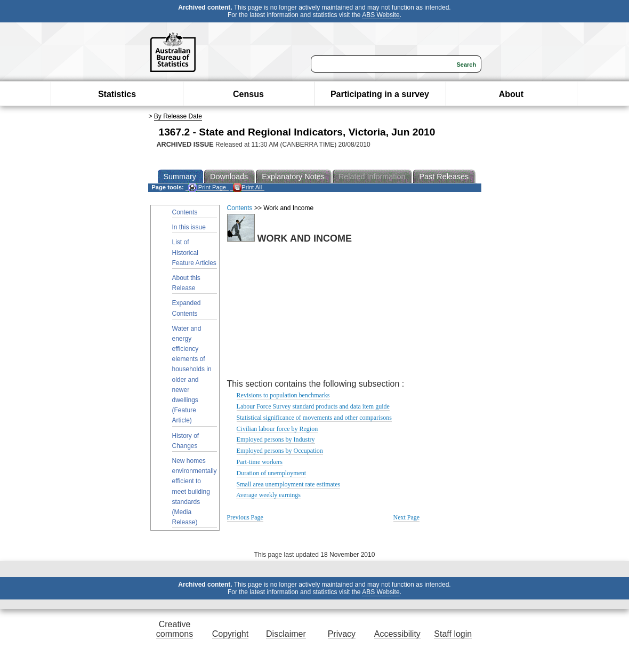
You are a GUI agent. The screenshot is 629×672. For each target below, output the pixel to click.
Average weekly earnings (268, 495)
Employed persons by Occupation (280, 451)
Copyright (230, 634)
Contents (185, 212)
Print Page (207, 187)
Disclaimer (286, 634)
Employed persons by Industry (276, 439)
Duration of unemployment (272, 473)
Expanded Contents (187, 308)
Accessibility (397, 634)
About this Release (186, 283)
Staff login (453, 634)
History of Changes (186, 441)
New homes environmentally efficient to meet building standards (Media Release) (195, 491)
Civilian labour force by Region (277, 429)
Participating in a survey (380, 94)
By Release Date (178, 116)
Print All (247, 187)
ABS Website (381, 15)
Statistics (117, 94)
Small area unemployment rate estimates (289, 484)
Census (248, 94)
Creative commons (175, 629)
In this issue (189, 227)
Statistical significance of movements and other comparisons (314, 418)
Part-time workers (260, 462)
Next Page (407, 517)
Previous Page (245, 517)
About (511, 94)
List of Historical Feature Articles (194, 252)
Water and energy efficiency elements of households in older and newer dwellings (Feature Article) (192, 375)
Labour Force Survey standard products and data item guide (313, 406)
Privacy (342, 634)
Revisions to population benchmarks (283, 395)
